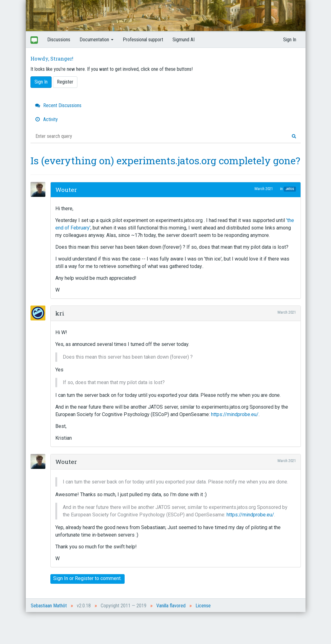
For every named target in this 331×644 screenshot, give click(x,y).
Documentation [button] (97, 40)
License (203, 606)
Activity (46, 119)
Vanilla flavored (171, 606)
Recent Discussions (58, 105)
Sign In (290, 40)
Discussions (59, 40)
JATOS (290, 189)
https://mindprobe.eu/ (235, 414)
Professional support (143, 40)
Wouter (66, 190)
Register (65, 82)
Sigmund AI (184, 40)
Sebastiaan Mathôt (49, 606)
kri (60, 313)
